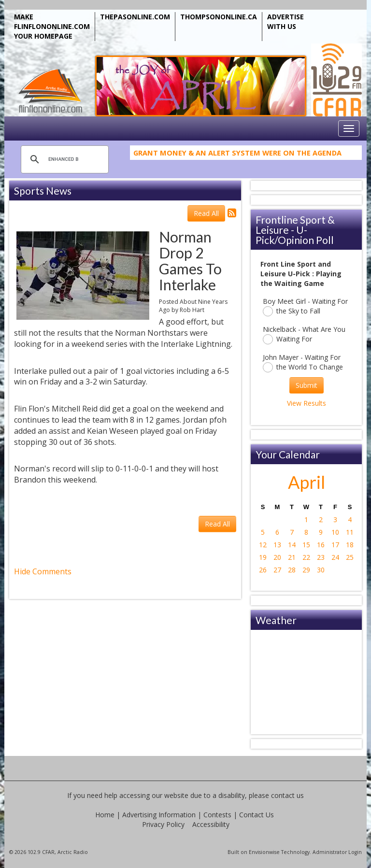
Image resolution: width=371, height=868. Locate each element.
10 (335, 532)
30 (321, 570)
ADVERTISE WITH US (285, 21)
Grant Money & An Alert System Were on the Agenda (237, 155)
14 (292, 545)
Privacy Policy (163, 824)
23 (321, 557)
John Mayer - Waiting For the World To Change (303, 363)
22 (306, 557)
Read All (206, 213)
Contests (217, 815)
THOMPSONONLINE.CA (219, 17)
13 (277, 545)
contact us (287, 795)
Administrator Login (337, 852)
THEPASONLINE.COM (135, 17)
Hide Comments (43, 571)
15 (306, 545)
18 (350, 545)
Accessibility (211, 824)
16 (321, 545)
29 (306, 570)
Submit (307, 385)
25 (350, 557)
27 (277, 570)
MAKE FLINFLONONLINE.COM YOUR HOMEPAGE (52, 26)
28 (292, 570)
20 (277, 557)
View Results (307, 403)
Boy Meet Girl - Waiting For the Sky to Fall (305, 306)
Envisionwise (264, 852)
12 (263, 545)
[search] (63, 159)
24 (335, 557)
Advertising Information (159, 815)
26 (263, 570)
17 (335, 545)
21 (292, 557)
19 (263, 557)
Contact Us (257, 815)
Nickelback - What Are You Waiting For (304, 334)
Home (105, 815)
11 (350, 532)
